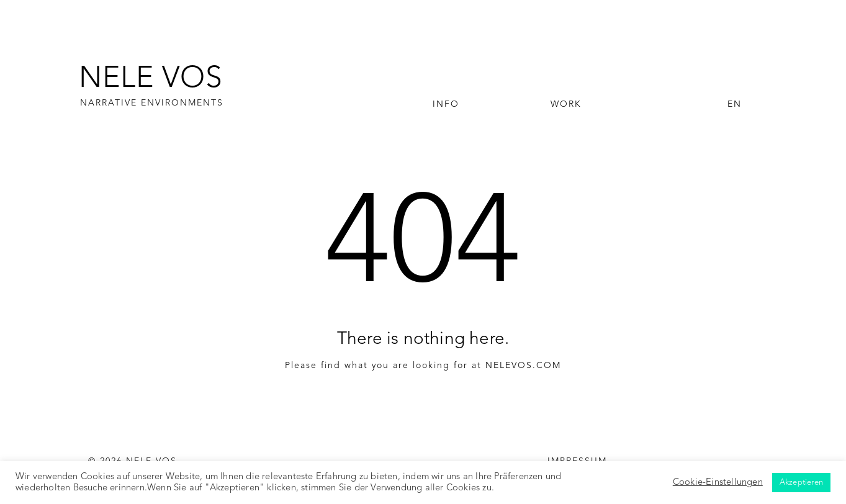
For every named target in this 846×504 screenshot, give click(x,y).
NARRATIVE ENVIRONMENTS (152, 103)
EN (735, 104)
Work (566, 104)
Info (446, 104)
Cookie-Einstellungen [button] (718, 483)
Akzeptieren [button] (801, 483)
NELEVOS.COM (523, 366)
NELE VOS (151, 79)
